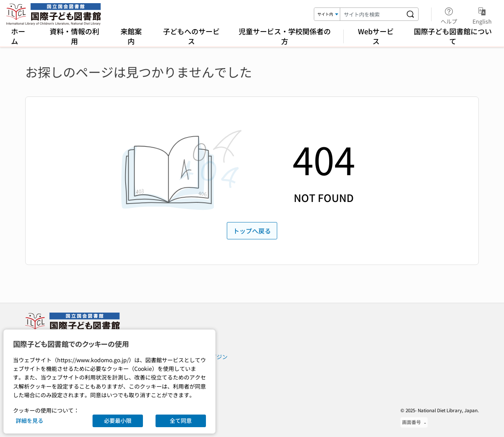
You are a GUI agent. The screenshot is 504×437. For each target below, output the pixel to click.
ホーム (18, 36)
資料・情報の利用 (74, 36)
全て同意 (181, 420)
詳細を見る (30, 420)
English (482, 15)
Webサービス (376, 36)
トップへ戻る (252, 231)
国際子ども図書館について (453, 36)
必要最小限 (118, 420)
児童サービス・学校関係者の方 (285, 36)
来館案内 (131, 36)
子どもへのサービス (191, 36)
